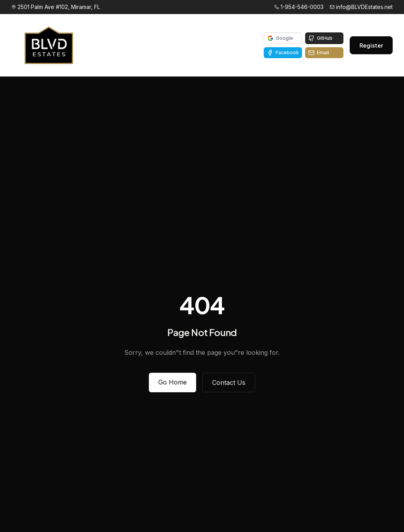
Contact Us (229, 383)
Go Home (173, 382)
